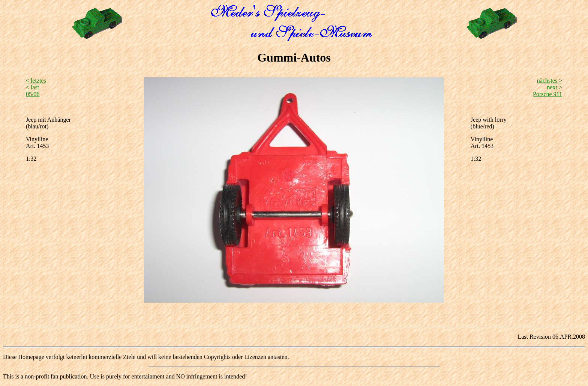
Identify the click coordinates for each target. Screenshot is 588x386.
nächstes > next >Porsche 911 (547, 87)
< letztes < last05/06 (36, 87)
